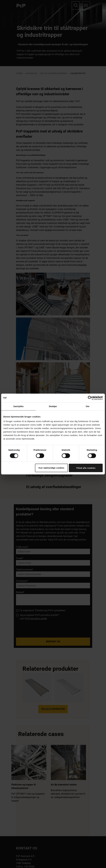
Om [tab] (87, 406)
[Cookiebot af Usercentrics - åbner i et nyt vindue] (90, 398)
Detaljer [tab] (53, 406)
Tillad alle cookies (86, 468)
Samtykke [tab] (19, 406)
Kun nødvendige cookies (51, 468)
